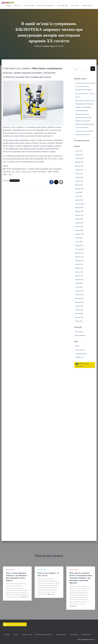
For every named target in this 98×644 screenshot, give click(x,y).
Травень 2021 (79, 181)
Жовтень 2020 (79, 207)
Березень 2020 (79, 234)
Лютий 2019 (79, 283)
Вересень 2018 (80, 302)
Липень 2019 (79, 264)
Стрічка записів (80, 350)
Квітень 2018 (79, 313)
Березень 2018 (79, 317)
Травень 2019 (79, 272)
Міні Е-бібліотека (63, 6)
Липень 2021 (79, 173)
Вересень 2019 (80, 257)
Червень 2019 (79, 268)
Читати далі (24, 597)
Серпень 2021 (79, 170)
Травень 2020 (79, 226)
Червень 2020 (79, 223)
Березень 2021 (79, 189)
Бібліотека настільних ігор (45, 6)
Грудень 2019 (79, 245)
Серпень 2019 (79, 261)
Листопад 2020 (80, 204)
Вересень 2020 (80, 211)
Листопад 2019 (80, 249)
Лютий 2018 (79, 321)
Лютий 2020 (79, 238)
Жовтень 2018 (79, 298)
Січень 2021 (79, 196)
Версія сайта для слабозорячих (15, 624)
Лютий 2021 (79, 192)
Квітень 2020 (79, 230)
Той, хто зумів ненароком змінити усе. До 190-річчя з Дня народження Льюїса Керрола (85, 86)
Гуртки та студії (29, 6)
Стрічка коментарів (81, 353)
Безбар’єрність (87, 6)
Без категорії (15, 180)
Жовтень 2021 (79, 162)
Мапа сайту (75, 6)
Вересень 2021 (80, 166)
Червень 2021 (79, 177)
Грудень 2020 (79, 200)
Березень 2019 (79, 279)
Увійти (77, 346)
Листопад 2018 (80, 295)
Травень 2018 (79, 310)
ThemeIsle (92, 640)
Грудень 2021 (79, 155)
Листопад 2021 (80, 158)
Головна (8, 6)
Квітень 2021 (79, 185)
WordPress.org (79, 357)
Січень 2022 (79, 151)
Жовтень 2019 (79, 253)
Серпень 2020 (79, 215)
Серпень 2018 (79, 306)
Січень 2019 (79, 287)
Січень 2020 (79, 242)
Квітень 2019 (79, 276)
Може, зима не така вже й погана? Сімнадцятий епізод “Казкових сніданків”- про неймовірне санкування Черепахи (81, 578)
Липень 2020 (79, 219)
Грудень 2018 (79, 291)
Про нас (17, 6)
